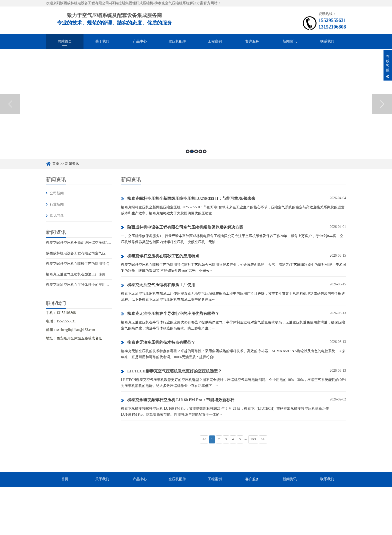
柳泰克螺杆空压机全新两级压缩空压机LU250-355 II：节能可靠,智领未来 (102, 243)
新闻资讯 (290, 41)
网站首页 (65, 41)
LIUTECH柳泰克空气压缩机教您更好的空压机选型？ (171, 371)
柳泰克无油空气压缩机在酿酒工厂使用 (76, 274)
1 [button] (188, 151)
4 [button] (200, 151)
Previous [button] (10, 104)
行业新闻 (57, 204)
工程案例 (215, 41)
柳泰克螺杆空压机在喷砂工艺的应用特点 (77, 264)
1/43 (253, 439)
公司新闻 (57, 193)
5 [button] (205, 151)
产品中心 (140, 41)
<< (204, 439)
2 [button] (192, 151)
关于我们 (102, 41)
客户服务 (252, 41)
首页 (56, 164)
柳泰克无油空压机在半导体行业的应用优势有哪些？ (86, 285)
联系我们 (327, 41)
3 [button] (196, 151)
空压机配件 (177, 41)
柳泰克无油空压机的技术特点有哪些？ (158, 343)
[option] (196, 104)
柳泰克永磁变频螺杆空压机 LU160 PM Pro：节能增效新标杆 (178, 400)
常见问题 (57, 216)
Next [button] (382, 104)
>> (263, 439)
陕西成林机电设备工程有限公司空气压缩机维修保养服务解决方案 (97, 253)
